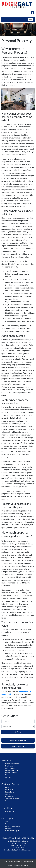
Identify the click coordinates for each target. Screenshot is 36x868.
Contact (8, 801)
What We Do (9, 790)
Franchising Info (10, 811)
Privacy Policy (10, 796)
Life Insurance (10, 775)
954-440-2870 (20, 845)
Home (7, 787)
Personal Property (11, 773)
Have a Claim (9, 792)
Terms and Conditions (12, 799)
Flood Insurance (10, 766)
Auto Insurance (10, 768)
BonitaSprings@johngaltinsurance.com (20, 850)
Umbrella (8, 828)
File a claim (18, 746)
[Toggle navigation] (30, 19)
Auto (7, 822)
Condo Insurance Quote (13, 826)
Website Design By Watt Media (18, 865)
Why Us (8, 794)
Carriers (8, 777)
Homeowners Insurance (13, 764)
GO (18, 732)
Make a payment (18, 740)
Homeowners (9, 824)
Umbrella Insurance (11, 770)
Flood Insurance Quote (12, 831)
